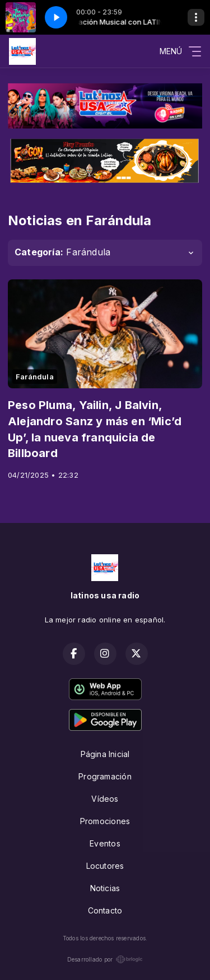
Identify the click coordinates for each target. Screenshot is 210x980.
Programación (105, 776)
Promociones (105, 821)
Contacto (105, 910)
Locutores (105, 866)
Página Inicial (105, 754)
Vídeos (105, 799)
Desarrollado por (105, 959)
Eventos (105, 843)
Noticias (105, 888)
